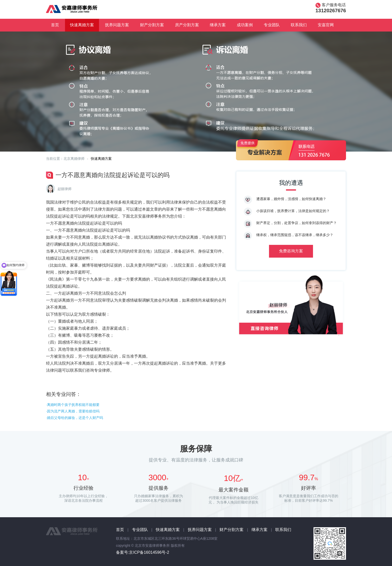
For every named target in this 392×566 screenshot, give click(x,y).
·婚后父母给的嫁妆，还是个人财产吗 (74, 418)
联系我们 (299, 25)
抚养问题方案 (117, 25)
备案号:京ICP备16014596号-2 (143, 552)
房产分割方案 (187, 25)
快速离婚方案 (82, 25)
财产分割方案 (152, 25)
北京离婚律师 (74, 159)
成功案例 (245, 25)
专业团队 (272, 25)
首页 (55, 25)
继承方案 (218, 25)
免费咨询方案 (291, 251)
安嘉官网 (326, 25)
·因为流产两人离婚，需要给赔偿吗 (73, 411)
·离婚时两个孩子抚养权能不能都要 (73, 405)
